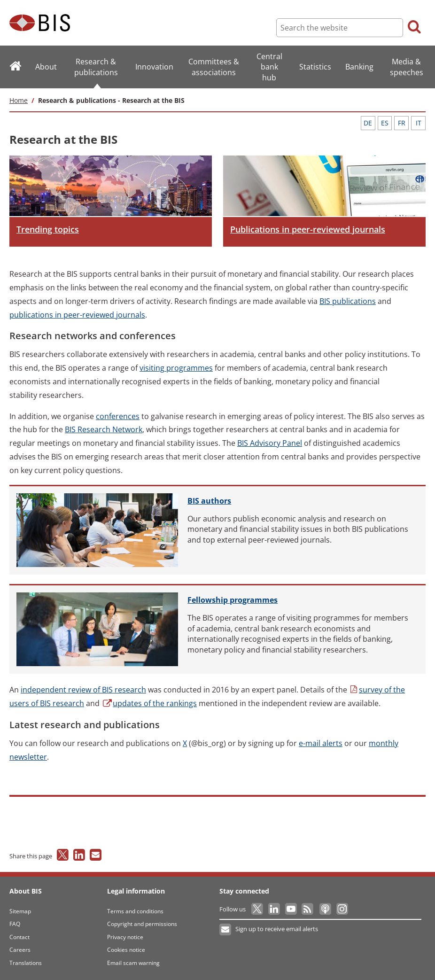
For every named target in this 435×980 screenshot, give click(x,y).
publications (348, 301)
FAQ (15, 924)
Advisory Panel (270, 443)
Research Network (104, 429)
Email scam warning (133, 963)
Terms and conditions (135, 911)
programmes (176, 368)
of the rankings (149, 703)
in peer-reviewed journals (77, 315)
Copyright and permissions (142, 924)
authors (209, 501)
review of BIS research (83, 690)
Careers (20, 950)
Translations (26, 963)
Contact (19, 937)
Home (19, 100)
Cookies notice (126, 950)
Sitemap (20, 911)
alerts (321, 743)
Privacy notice (125, 937)
